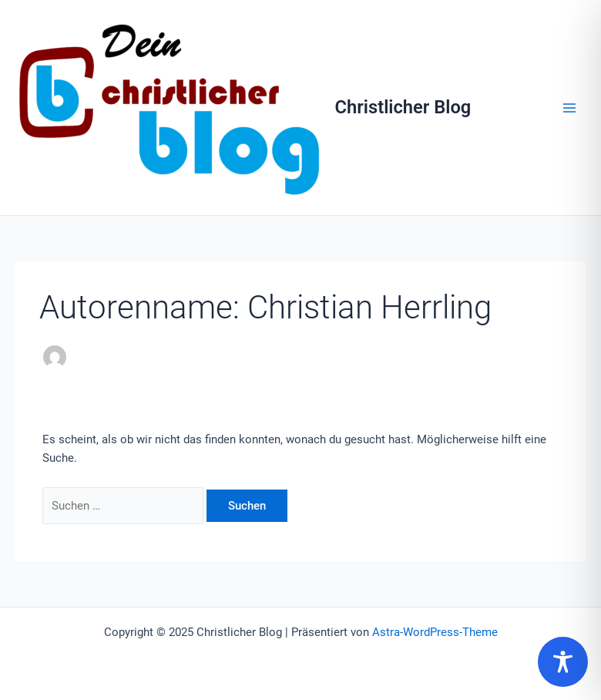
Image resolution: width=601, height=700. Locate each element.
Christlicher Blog (403, 107)
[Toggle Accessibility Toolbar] (563, 662)
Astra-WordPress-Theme (435, 632)
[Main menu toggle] (569, 108)
